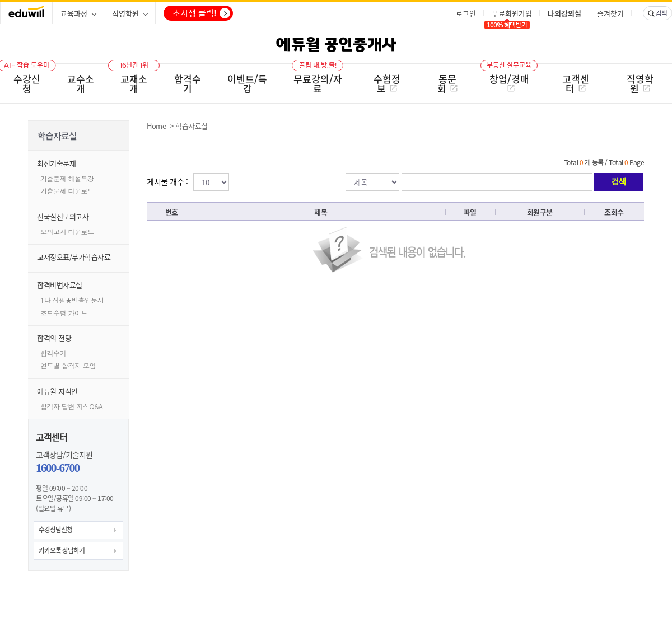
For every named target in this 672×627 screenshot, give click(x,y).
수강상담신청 (55, 530)
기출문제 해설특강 (67, 178)
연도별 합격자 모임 (68, 365)
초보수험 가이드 (64, 313)
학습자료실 (192, 126)
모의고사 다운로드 (67, 231)
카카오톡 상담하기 (62, 550)
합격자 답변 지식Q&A (72, 406)
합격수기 (53, 353)
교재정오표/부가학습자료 (74, 257)
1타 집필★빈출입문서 (72, 300)
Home (156, 126)
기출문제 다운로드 (67, 191)
